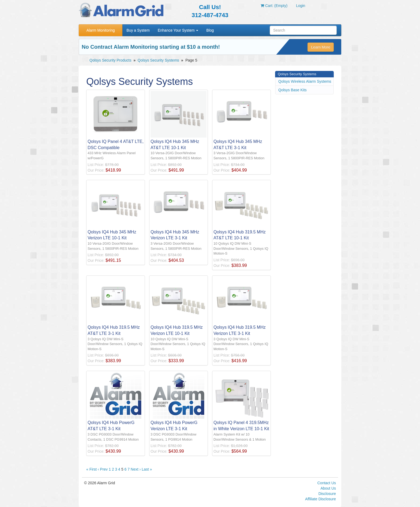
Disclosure (327, 494)
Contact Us (327, 483)
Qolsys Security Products (110, 60)
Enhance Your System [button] (178, 30)
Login (301, 6)
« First (91, 469)
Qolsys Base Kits (292, 90)
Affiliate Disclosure (320, 499)
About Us (328, 488)
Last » (147, 469)
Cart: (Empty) (274, 6)
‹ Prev (103, 469)
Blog (210, 30)
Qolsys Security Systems (158, 60)
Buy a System (138, 30)
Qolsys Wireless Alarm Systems (305, 81)
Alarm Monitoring (101, 30)
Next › (136, 469)
